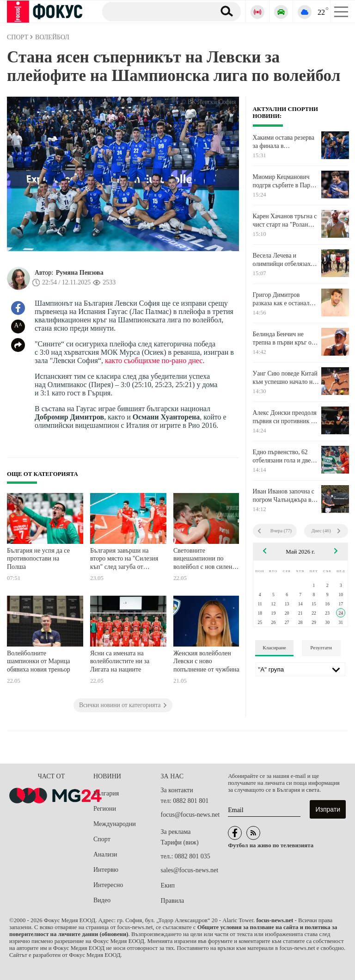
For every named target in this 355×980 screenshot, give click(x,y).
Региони (105, 809)
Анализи (105, 854)
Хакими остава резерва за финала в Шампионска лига (284, 142)
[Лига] (300, 669)
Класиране (274, 647)
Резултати (321, 647)
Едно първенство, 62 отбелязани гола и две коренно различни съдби (286, 456)
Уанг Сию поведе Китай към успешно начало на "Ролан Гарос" (285, 378)
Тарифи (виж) (180, 842)
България (106, 793)
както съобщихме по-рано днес (154, 361)
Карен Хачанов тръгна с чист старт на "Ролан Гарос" (285, 221)
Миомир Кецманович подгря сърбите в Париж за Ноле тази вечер (285, 181)
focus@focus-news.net (190, 815)
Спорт (102, 839)
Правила (173, 901)
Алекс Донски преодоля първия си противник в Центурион (285, 417)
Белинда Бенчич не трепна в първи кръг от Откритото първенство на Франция (284, 339)
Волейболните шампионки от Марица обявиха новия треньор (39, 661)
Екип (168, 885)
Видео (102, 900)
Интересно (108, 885)
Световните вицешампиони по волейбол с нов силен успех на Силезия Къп (204, 560)
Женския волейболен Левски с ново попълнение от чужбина (206, 661)
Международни (115, 824)
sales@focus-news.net (190, 870)
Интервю (106, 870)
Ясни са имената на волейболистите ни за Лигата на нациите (120, 661)
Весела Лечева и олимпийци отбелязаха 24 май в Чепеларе (283, 260)
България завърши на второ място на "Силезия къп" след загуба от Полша (124, 560)
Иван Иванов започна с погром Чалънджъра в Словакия (284, 496)
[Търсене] (155, 11)
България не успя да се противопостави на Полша (38, 559)
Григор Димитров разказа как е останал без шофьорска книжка (283, 299)
